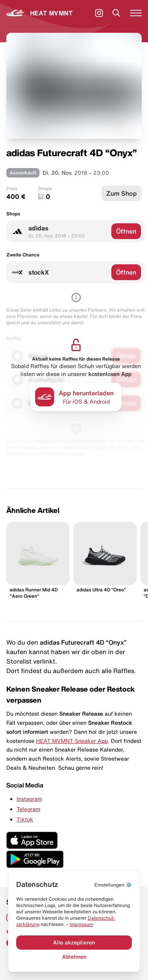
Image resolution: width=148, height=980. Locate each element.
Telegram (28, 809)
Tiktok (25, 819)
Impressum (81, 924)
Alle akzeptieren (74, 943)
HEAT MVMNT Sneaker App (72, 741)
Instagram (29, 799)
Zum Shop (122, 193)
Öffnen (126, 231)
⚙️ (113, 885)
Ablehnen (74, 957)
